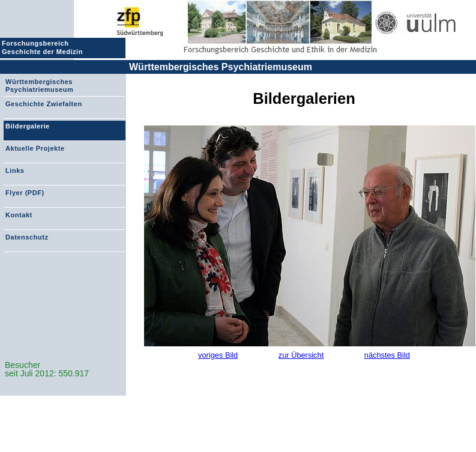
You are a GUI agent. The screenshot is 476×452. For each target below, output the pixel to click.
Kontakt (19, 215)
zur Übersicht (301, 355)
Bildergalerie (28, 126)
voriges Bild (218, 355)
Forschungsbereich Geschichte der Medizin (44, 47)
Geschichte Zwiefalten (44, 104)
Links (15, 170)
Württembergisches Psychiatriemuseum (221, 67)
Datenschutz (27, 237)
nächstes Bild (387, 355)
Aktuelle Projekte (35, 148)
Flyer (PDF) (25, 193)
